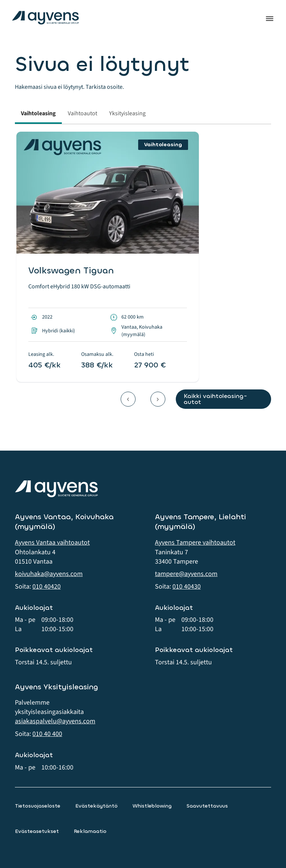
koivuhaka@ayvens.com (49, 574)
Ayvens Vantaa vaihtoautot (52, 543)
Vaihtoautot (82, 113)
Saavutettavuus (207, 806)
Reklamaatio (90, 831)
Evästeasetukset (37, 831)
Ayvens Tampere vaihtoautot (195, 543)
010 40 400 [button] (47, 734)
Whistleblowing (152, 806)
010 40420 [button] (47, 587)
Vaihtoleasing (38, 113)
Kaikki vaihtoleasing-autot (215, 399)
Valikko (270, 19)
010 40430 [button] (187, 587)
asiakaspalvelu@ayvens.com (55, 721)
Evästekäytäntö (96, 806)
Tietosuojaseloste (38, 806)
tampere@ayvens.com (186, 574)
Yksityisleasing (127, 113)
